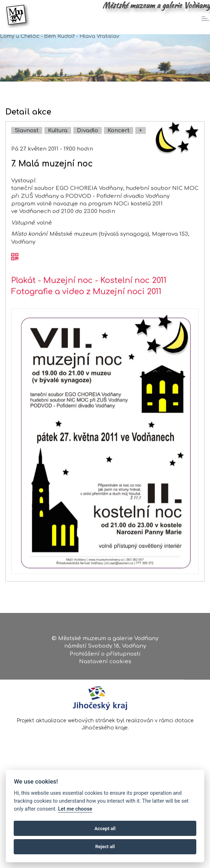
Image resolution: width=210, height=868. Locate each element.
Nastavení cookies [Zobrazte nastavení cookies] (105, 664)
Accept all (105, 828)
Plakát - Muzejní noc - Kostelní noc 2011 (89, 302)
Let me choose (75, 809)
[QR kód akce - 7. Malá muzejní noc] (15, 279)
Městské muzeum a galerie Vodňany (156, 5)
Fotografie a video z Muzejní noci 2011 (86, 314)
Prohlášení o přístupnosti (105, 656)
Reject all (105, 847)
